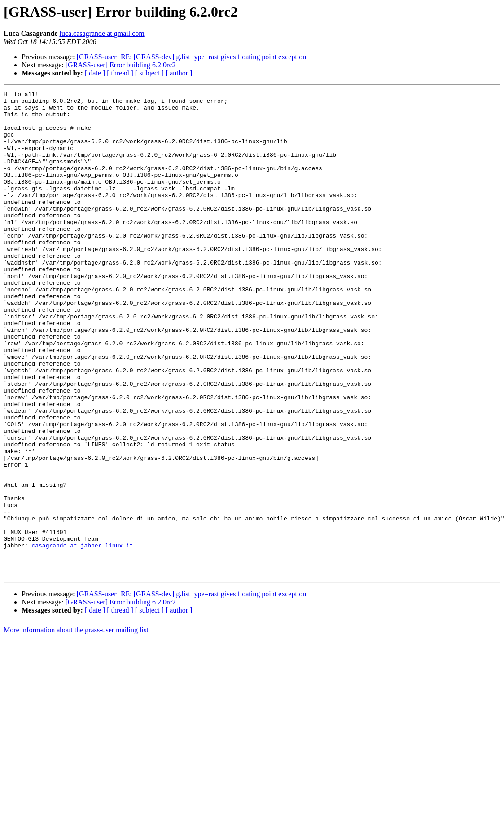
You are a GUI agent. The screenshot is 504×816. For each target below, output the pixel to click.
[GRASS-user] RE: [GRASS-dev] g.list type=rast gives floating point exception (192, 57)
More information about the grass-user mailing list (76, 727)
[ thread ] (120, 73)
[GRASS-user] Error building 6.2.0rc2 (121, 65)
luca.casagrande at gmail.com (102, 33)
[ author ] (179, 73)
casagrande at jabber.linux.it (82, 637)
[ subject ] (149, 73)
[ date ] (95, 73)
